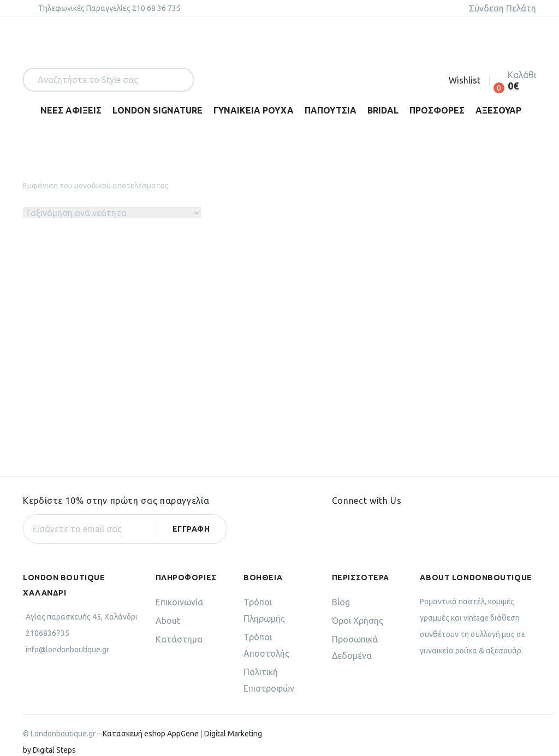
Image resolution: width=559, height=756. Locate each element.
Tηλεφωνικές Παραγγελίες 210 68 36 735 (109, 8)
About (168, 605)
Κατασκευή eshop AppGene (151, 718)
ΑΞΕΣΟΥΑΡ (498, 110)
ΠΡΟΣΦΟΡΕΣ (437, 110)
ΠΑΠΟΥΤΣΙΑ (331, 110)
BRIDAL (383, 110)
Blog (341, 586)
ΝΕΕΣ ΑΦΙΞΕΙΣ (71, 110)
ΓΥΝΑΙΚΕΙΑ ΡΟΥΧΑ (254, 110)
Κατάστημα (179, 623)
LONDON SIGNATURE (157, 110)
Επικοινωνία (179, 586)
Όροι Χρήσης (358, 605)
